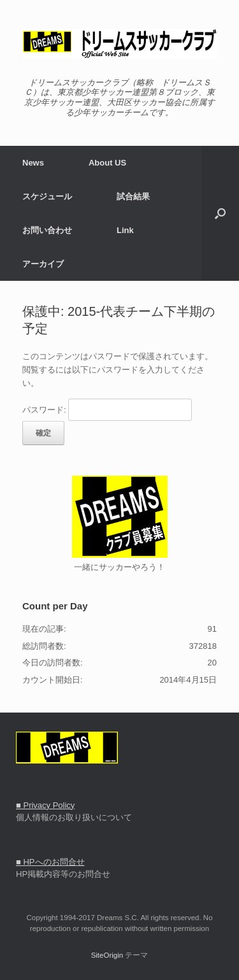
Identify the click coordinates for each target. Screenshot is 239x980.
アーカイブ (43, 264)
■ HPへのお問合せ (50, 862)
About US (107, 163)
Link (125, 230)
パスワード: (107, 410)
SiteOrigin (107, 955)
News (33, 163)
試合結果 (133, 196)
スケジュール (47, 196)
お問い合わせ (47, 230)
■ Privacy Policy (45, 805)
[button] (220, 213)
